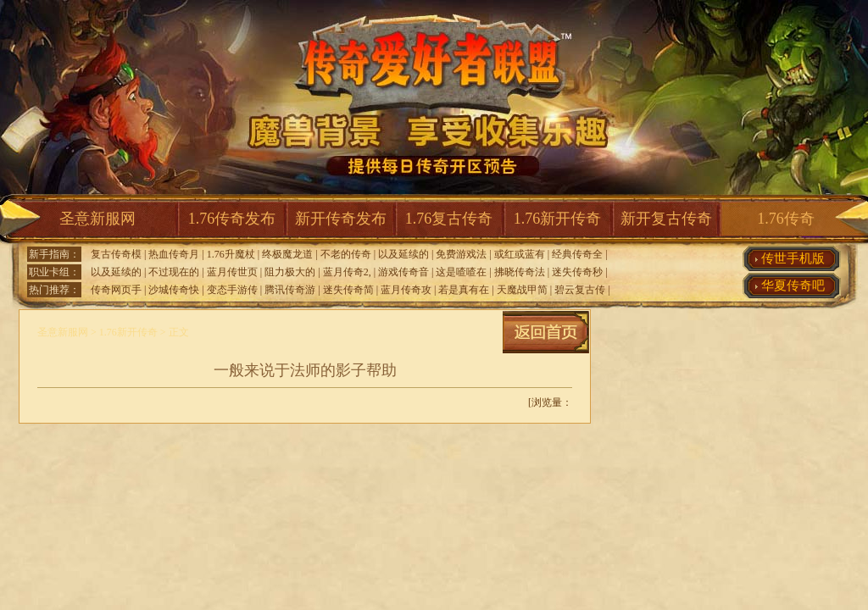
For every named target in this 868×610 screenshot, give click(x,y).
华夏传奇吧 (793, 286)
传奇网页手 (116, 290)
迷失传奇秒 (577, 272)
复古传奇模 (116, 254)
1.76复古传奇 (449, 219)
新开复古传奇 (666, 219)
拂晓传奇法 (520, 272)
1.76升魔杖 (231, 254)
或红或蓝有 (520, 254)
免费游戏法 (461, 254)
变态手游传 (232, 290)
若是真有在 (464, 290)
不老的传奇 (346, 254)
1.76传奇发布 (232, 219)
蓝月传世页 (232, 272)
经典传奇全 (577, 254)
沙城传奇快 (174, 290)
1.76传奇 (786, 219)
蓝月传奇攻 (406, 290)
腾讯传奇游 (290, 290)
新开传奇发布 (341, 219)
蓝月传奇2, (347, 272)
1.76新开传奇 (558, 219)
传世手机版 (793, 258)
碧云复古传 (580, 290)
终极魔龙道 (287, 254)
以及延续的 (403, 254)
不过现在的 (174, 272)
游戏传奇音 (403, 272)
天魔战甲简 (522, 290)
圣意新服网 (97, 219)
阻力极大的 (290, 272)
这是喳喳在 (461, 272)
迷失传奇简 (348, 290)
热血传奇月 (174, 254)
